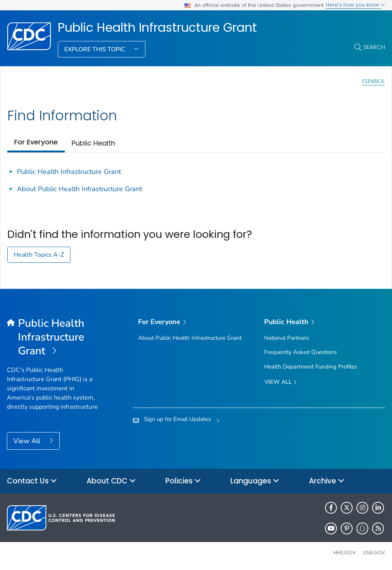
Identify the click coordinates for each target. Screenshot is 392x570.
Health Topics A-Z (39, 255)
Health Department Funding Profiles (311, 367)
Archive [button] (327, 481)
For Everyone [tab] (36, 142)
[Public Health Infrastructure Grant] (54, 338)
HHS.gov (345, 553)
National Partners (287, 338)
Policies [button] (183, 481)
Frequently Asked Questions (301, 352)
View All (28, 441)
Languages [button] (255, 481)
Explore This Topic (96, 49)
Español (373, 81)
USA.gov (374, 553)
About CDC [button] (111, 481)
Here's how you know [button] (355, 5)
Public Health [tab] (93, 143)
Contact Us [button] (32, 481)
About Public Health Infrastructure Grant (79, 189)
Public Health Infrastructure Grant (157, 28)
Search (374, 47)
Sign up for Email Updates (177, 419)
